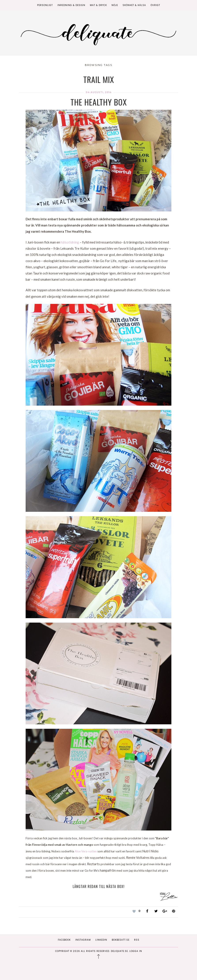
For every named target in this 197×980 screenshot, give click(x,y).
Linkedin (101, 940)
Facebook (64, 940)
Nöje (115, 5)
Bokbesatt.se (121, 940)
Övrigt (155, 5)
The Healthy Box (99, 102)
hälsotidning (70, 242)
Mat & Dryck (98, 5)
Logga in (136, 951)
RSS (137, 940)
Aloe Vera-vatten (86, 851)
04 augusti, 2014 (99, 92)
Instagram (83, 940)
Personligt (45, 5)
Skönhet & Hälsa (134, 5)
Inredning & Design (71, 5)
